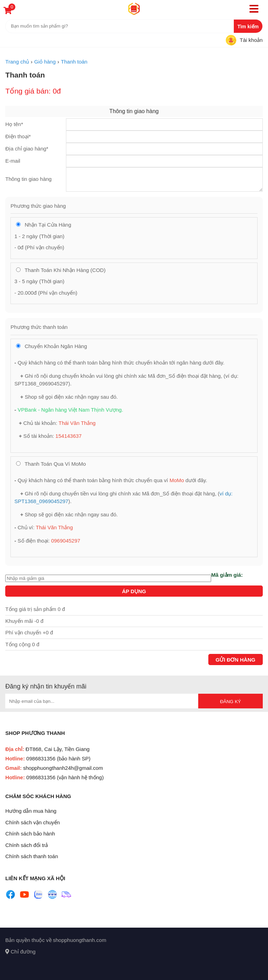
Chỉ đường (20, 952)
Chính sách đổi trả (27, 845)
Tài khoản (251, 40)
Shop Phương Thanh (35, 733)
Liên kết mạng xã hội (35, 878)
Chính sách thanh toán (32, 856)
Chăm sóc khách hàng (38, 796)
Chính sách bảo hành (30, 834)
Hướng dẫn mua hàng (31, 811)
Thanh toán (25, 75)
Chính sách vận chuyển (32, 822)
